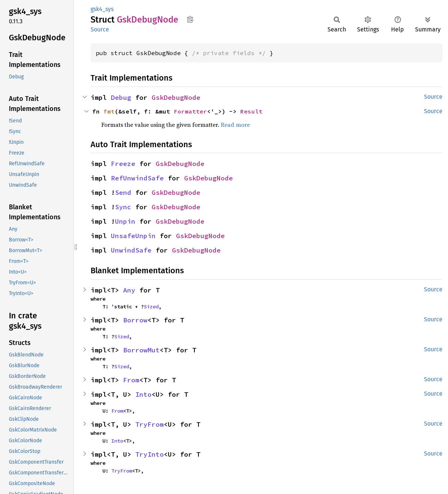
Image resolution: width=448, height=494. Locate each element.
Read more (235, 125)
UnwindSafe (131, 250)
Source (100, 29)
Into (143, 394)
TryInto (150, 454)
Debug (121, 97)
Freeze (123, 164)
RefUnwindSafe (137, 178)
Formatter (190, 111)
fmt (109, 111)
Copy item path (190, 19)
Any (129, 290)
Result (251, 111)
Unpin (125, 221)
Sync (123, 207)
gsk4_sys (102, 9)
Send (123, 192)
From (131, 380)
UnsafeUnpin (133, 236)
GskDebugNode (176, 97)
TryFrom (150, 424)
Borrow (135, 320)
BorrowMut (141, 350)
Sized (151, 307)
